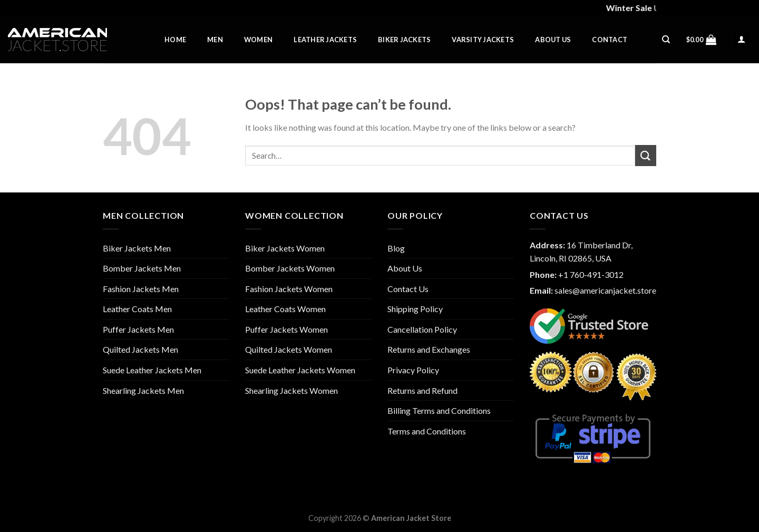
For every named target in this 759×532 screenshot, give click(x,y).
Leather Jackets (325, 40)
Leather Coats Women (285, 309)
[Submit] (646, 155)
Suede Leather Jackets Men (152, 370)
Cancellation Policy (422, 329)
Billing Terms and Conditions (439, 410)
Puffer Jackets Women (286, 329)
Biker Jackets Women (285, 248)
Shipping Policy (415, 309)
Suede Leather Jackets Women (300, 370)
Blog (396, 248)
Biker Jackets (404, 40)
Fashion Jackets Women (289, 289)
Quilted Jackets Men (140, 349)
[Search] (666, 40)
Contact (610, 40)
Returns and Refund (422, 390)
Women (258, 40)
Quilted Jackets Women (289, 349)
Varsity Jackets (483, 40)
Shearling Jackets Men (143, 390)
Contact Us (408, 289)
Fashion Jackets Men (141, 289)
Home (175, 40)
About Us (553, 40)
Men (215, 40)
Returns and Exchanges (429, 349)
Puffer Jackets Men (138, 329)
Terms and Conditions (427, 431)
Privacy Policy (413, 370)
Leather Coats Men (137, 309)
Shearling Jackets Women (291, 390)
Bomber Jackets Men (142, 268)
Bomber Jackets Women (290, 268)
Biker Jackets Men (137, 248)
